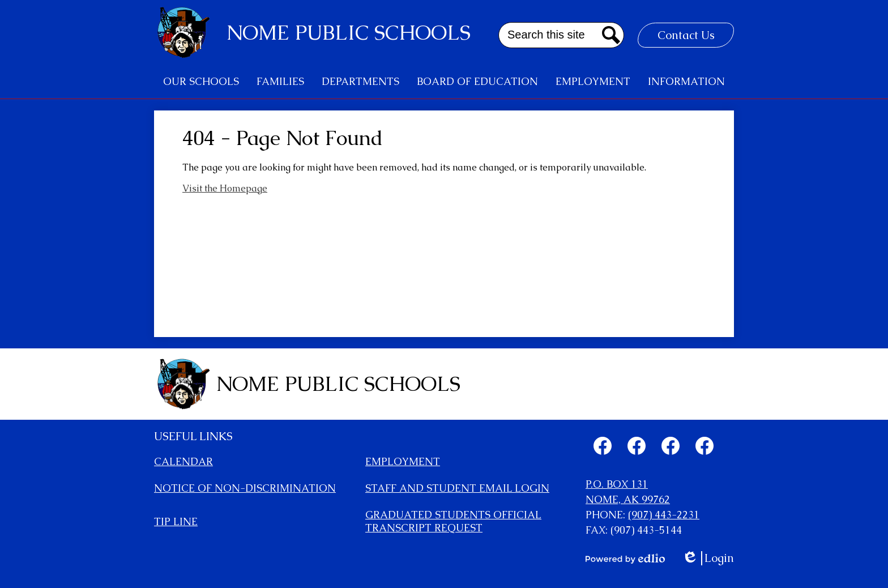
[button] (201, 82)
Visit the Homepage (225, 188)
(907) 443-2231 (664, 515)
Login (708, 558)
